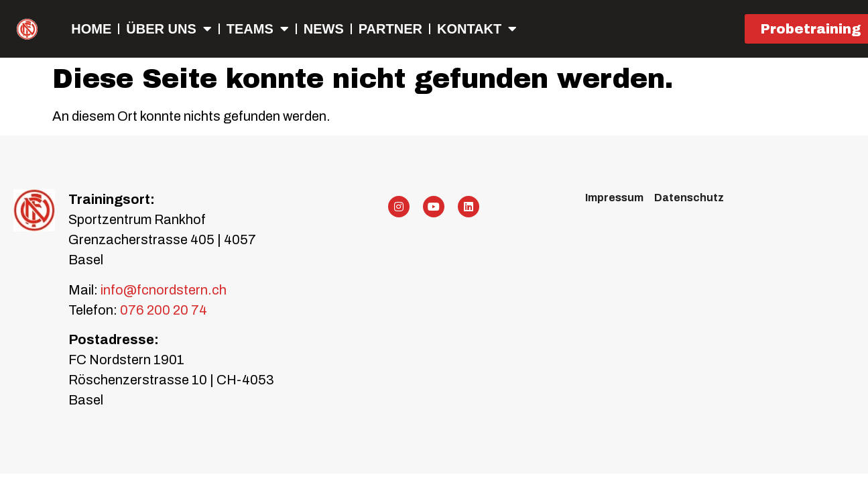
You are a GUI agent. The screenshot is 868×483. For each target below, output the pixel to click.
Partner (390, 29)
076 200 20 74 (164, 310)
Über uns (169, 29)
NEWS (324, 29)
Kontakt (477, 29)
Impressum (614, 198)
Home (91, 29)
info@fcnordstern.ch (162, 290)
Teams (258, 29)
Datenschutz (689, 198)
